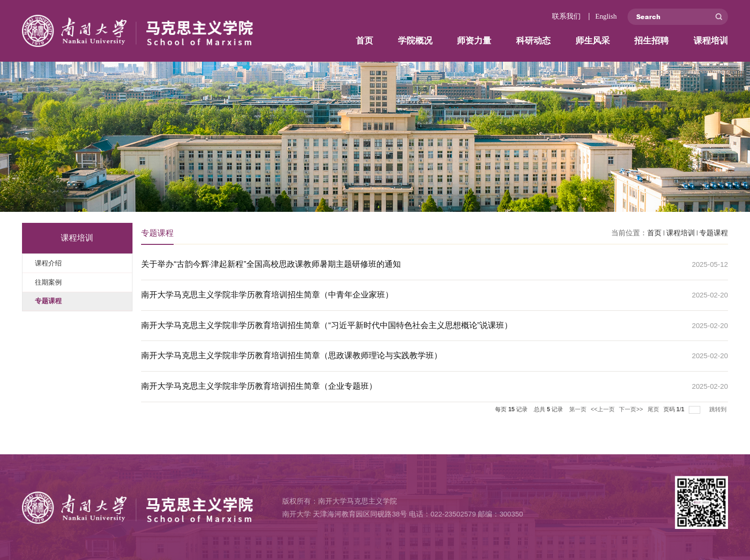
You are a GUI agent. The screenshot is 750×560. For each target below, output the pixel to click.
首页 (364, 41)
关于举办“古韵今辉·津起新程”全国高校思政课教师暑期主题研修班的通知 (271, 264)
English (606, 16)
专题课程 (714, 233)
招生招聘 (651, 41)
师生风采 (593, 41)
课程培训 (711, 41)
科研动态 (533, 41)
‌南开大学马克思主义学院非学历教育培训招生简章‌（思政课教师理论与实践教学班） (292, 356)
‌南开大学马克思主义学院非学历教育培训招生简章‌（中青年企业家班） (267, 295)
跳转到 (719, 409)
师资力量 (474, 41)
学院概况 (415, 41)
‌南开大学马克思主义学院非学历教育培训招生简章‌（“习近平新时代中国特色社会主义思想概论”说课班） (327, 325)
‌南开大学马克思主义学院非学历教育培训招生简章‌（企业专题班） (259, 386)
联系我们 (566, 16)
